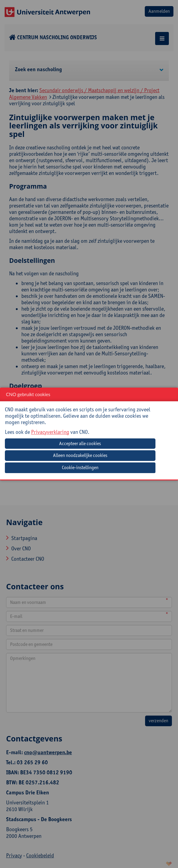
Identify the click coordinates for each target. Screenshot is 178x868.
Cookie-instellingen (80, 467)
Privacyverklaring (50, 432)
